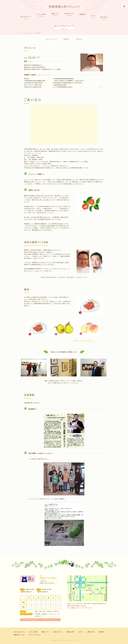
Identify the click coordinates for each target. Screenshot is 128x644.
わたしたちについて (26, 17)
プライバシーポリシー (35, 635)
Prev (25, 328)
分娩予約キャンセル (19, 635)
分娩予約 (101, 632)
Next (103, 328)
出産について (55, 14)
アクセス (93, 16)
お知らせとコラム (69, 14)
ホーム (21, 33)
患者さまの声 (83, 15)
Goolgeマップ (79, 608)
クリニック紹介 (41, 15)
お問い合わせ (104, 18)
